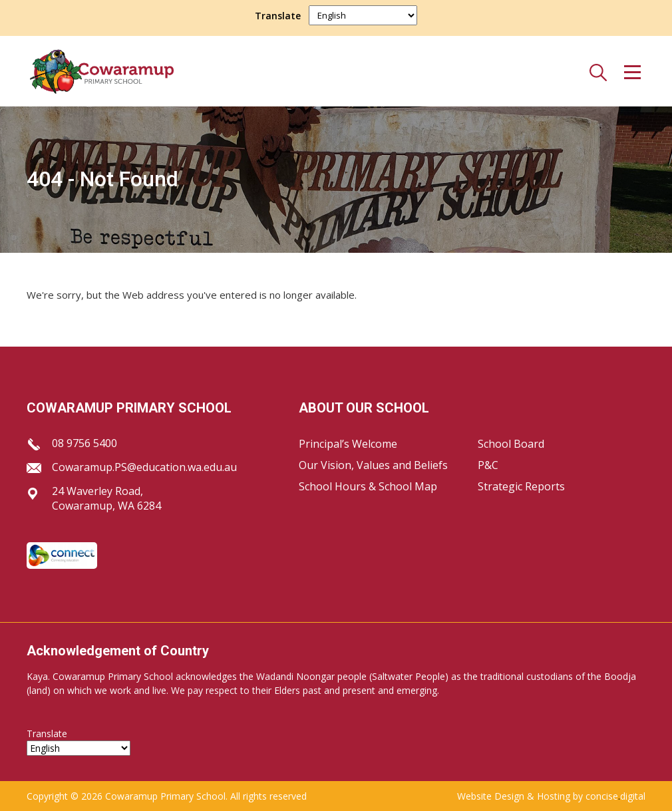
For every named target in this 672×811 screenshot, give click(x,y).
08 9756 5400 (84, 443)
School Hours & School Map (368, 486)
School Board (511, 444)
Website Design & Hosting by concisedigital (551, 796)
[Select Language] (363, 15)
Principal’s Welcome (348, 444)
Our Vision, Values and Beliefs (373, 465)
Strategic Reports (521, 486)
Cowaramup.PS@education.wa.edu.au (144, 467)
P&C (488, 465)
